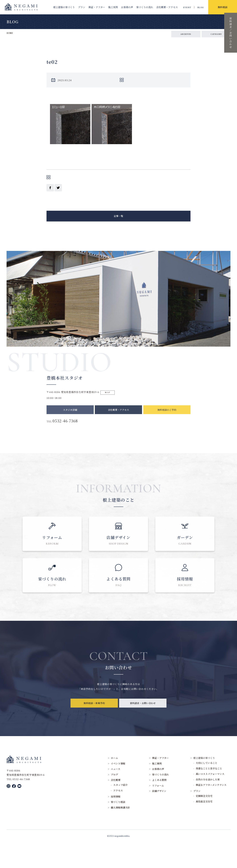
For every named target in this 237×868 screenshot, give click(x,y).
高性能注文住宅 (204, 827)
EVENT (187, 7)
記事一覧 (118, 220)
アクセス (118, 816)
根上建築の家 (64, 7)
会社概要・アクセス (118, 418)
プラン (82, 7)
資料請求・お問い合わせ (143, 733)
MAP (110, 400)
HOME (10, 33)
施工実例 (113, 7)
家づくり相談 (118, 828)
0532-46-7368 (69, 431)
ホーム (114, 784)
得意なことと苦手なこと (209, 794)
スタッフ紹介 (120, 811)
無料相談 (223, 7)
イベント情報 (118, 789)
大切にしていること (207, 788)
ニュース (116, 795)
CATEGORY (216, 34)
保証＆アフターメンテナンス (211, 811)
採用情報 (116, 822)
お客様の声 (127, 7)
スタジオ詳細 (70, 418)
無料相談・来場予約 (94, 733)
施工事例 (157, 789)
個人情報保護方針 (120, 833)
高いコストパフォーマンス (210, 799)
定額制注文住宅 (204, 822)
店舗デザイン (159, 817)
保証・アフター (97, 7)
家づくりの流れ (145, 7)
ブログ (114, 800)
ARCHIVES (186, 34)
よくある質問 (159, 806)
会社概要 (167, 7)
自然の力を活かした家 (208, 805)
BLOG (201, 7)
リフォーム (158, 811)
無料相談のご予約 (167, 418)
